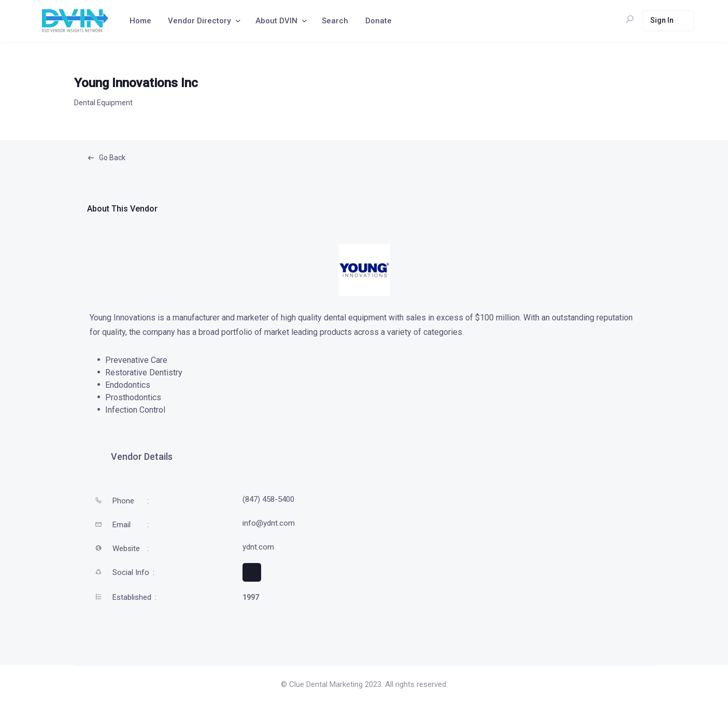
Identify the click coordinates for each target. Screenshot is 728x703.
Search (335, 21)
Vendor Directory (199, 21)
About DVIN (276, 21)
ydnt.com (258, 547)
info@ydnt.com (269, 523)
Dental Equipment (103, 103)
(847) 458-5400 (268, 499)
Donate (379, 21)
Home (140, 21)
